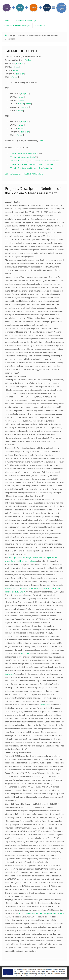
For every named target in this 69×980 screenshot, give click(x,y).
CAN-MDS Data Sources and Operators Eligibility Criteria (31, 168)
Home (7, 20)
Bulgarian (20, 63)
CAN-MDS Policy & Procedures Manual (24, 153)
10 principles (45, 705)
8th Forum (25, 653)
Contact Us (40, 25)
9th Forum (9, 674)
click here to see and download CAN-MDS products (24, 174)
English (28, 60)
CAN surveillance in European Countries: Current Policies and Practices (35, 161)
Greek (16, 67)
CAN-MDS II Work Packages (17, 25)
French (22, 100)
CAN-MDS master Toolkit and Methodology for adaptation (31, 164)
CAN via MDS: (22, 157)
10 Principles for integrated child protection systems (41, 913)
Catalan (15, 77)
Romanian (20, 74)
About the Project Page (26, 20)
